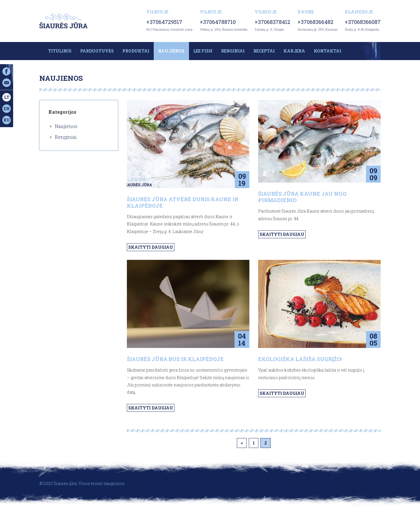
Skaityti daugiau (151, 247)
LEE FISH (203, 51)
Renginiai (233, 51)
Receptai (264, 51)
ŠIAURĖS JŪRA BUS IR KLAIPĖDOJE (175, 359)
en (7, 109)
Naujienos (171, 51)
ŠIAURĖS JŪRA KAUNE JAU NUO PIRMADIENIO (302, 197)
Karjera (294, 51)
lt (7, 97)
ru (7, 120)
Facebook (7, 71)
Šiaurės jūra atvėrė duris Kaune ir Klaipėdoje (183, 202)
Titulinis (60, 51)
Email (7, 83)
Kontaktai (328, 51)
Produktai (136, 51)
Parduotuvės (97, 51)
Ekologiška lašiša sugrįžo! (300, 359)
